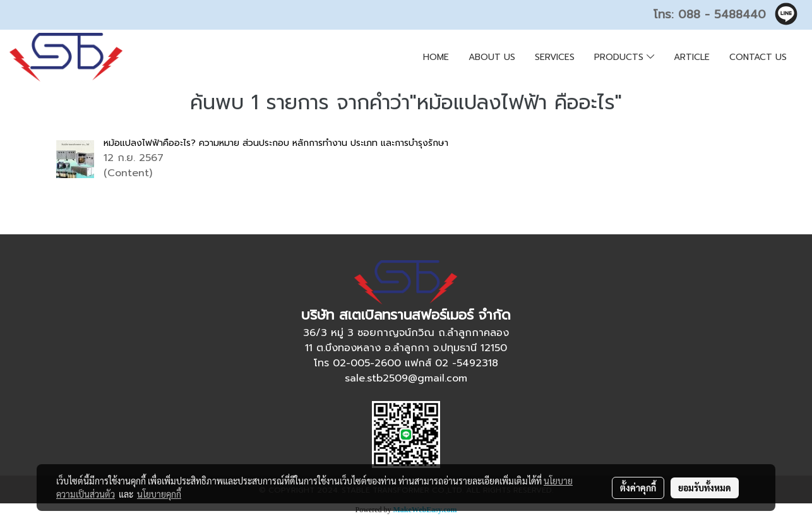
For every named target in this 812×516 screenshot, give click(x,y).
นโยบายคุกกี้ (159, 494)
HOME (436, 57)
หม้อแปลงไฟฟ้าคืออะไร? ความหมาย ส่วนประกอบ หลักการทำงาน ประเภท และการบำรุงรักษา (276, 143)
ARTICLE (692, 57)
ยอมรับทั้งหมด (705, 488)
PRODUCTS (624, 57)
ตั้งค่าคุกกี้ (638, 488)
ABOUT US (492, 57)
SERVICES (555, 57)
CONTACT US (758, 57)
